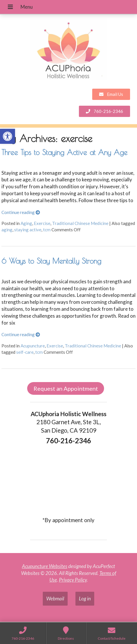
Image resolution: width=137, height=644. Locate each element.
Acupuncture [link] (33, 346)
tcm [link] (47, 230)
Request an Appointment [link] (66, 388)
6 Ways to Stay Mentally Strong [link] (51, 261)
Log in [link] (85, 599)
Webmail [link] (55, 599)
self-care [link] (25, 352)
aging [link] (7, 230)
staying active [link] (28, 230)
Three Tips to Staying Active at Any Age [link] (64, 152)
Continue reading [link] (21, 212)
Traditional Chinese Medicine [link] (80, 223)
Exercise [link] (42, 223)
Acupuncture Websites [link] (45, 566)
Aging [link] (26, 223)
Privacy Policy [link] (73, 580)
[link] (8, 136)
